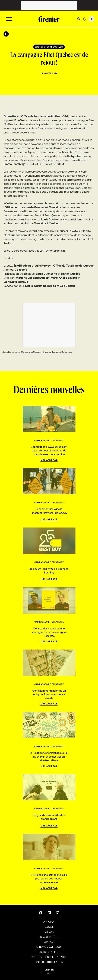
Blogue (49, 927)
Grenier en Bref (49, 952)
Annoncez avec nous (49, 947)
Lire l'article (49, 460)
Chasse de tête (49, 937)
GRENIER (49, 970)
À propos (49, 922)
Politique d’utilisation (49, 962)
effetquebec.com (77, 156)
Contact (49, 942)
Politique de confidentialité (49, 957)
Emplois (49, 932)
